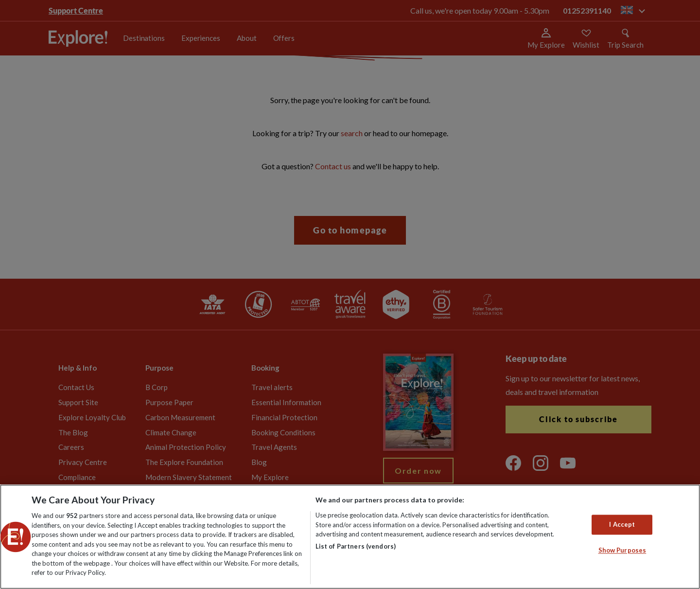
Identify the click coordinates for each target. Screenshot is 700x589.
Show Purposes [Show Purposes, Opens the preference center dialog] (622, 551)
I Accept (622, 524)
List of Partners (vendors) (356, 546)
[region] (350, 537)
